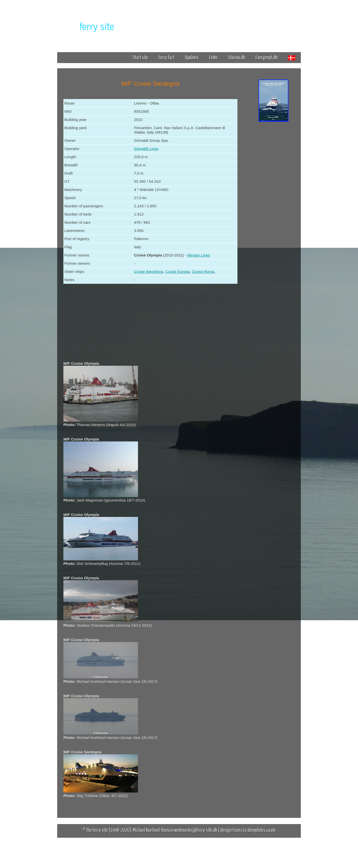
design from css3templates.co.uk (248, 830)
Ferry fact (168, 57)
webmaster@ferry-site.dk (196, 830)
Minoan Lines (199, 255)
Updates (192, 57)
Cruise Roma (203, 271)
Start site (140, 57)
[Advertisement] (273, 201)
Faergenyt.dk (267, 57)
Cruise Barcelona (149, 271)
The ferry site (97, 830)
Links (213, 57)
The (88, 26)
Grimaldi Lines (146, 149)
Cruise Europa (178, 271)
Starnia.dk (237, 57)
